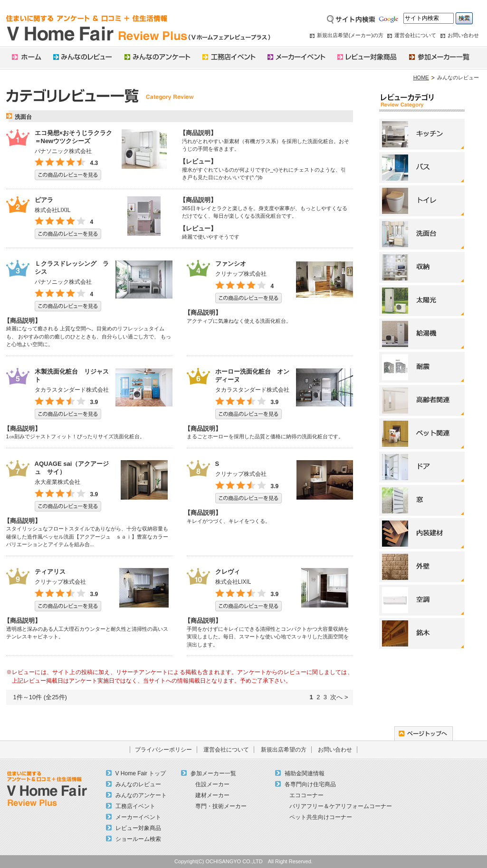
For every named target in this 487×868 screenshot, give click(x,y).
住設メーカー (212, 784)
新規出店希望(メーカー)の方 (350, 35)
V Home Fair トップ (141, 773)
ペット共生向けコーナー (321, 817)
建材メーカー (212, 795)
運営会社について (415, 35)
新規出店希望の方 (284, 750)
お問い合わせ (463, 35)
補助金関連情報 (305, 773)
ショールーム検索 (138, 839)
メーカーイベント (138, 817)
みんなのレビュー (138, 784)
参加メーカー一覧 (213, 773)
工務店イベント (135, 806)
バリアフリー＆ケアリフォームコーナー (341, 806)
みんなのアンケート (141, 795)
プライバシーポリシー (163, 750)
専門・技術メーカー (221, 806)
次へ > (339, 697)
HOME (421, 77)
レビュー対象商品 (138, 828)
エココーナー (306, 795)
